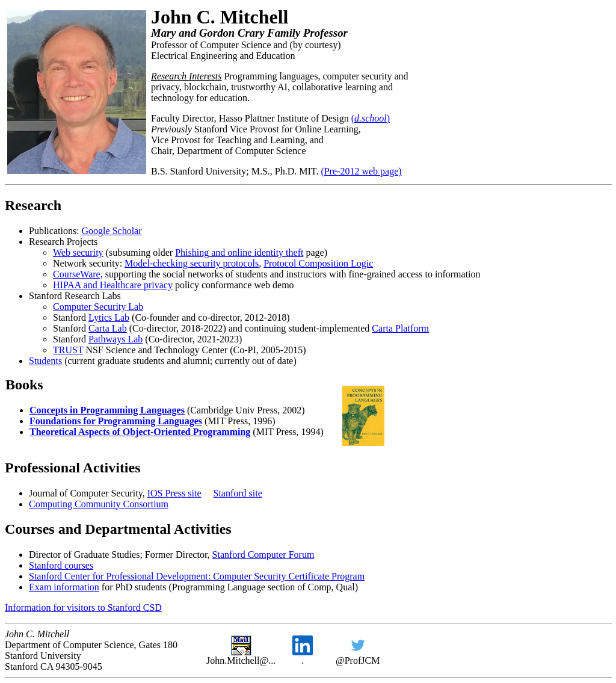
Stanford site (237, 493)
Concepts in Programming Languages (107, 410)
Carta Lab (108, 328)
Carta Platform (400, 328)
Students (45, 361)
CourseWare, (78, 274)
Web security (78, 252)
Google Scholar (112, 231)
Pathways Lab (115, 339)
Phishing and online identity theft (239, 252)
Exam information (64, 587)
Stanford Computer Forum (263, 555)
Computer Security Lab (98, 307)
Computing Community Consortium (99, 504)
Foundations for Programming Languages (116, 421)
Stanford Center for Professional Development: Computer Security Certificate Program (197, 576)
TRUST (68, 350)
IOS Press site (174, 493)
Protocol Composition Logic (318, 263)
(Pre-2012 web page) (361, 171)
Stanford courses (61, 565)
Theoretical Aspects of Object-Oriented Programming (140, 432)
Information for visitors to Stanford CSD (83, 607)
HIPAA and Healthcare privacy (113, 285)
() (371, 118)
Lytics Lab (109, 317)
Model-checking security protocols (192, 263)
